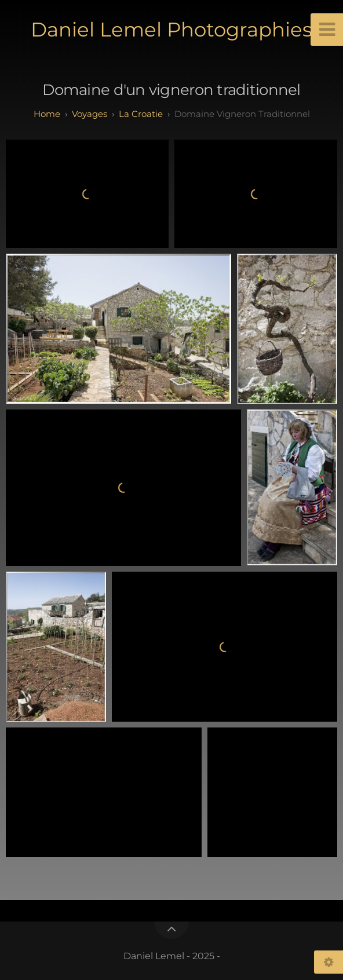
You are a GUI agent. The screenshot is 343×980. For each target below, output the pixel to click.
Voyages (90, 114)
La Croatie (141, 114)
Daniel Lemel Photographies (171, 30)
